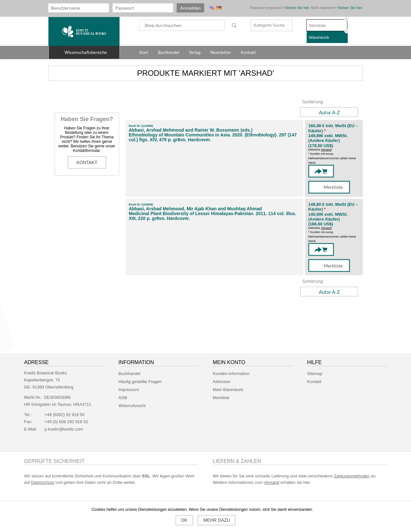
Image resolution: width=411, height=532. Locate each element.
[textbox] (182, 25)
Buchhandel (130, 374)
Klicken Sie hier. (297, 8)
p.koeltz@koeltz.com (64, 429)
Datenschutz (43, 482)
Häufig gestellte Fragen (140, 382)
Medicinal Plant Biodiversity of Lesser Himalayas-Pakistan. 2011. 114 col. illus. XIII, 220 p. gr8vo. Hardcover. (212, 216)
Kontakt (87, 162)
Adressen (222, 382)
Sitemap (315, 374)
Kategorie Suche (269, 25)
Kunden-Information (231, 374)
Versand (326, 150)
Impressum (129, 390)
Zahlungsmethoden (352, 476)
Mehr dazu (217, 520)
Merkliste (221, 398)
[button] (84, 52)
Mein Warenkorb (228, 390)
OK (184, 520)
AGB (123, 398)
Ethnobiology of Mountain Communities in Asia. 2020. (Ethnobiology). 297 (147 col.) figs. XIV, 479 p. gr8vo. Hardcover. (213, 137)
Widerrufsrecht (132, 406)
